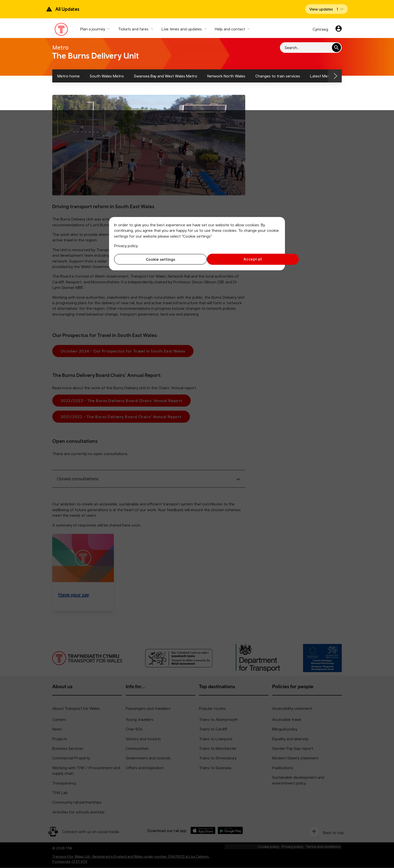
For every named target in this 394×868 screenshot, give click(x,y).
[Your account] (339, 29)
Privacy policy (126, 246)
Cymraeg (320, 29)
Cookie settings (154, 259)
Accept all (240, 259)
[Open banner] (327, 9)
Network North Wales (226, 76)
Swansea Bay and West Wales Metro (166, 76)
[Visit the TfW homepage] (61, 30)
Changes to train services (278, 76)
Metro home (68, 76)
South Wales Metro (107, 76)
